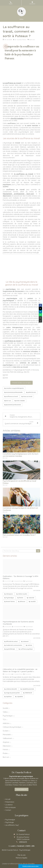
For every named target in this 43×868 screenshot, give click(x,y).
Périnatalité (7, 735)
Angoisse (6, 742)
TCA (4, 720)
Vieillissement (7, 738)
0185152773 (23, 842)
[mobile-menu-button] (21, 19)
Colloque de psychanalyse (12, 727)
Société (5, 708)
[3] (20, 171)
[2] (13, 165)
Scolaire (6, 731)
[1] (30, 163)
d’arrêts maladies (17, 118)
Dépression (7, 746)
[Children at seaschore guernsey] (21, 660)
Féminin (5, 750)
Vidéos (5, 712)
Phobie (5, 753)
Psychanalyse (8, 716)
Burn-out (6, 757)
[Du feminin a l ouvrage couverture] (21, 567)
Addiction (6, 723)
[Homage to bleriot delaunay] (21, 612)
